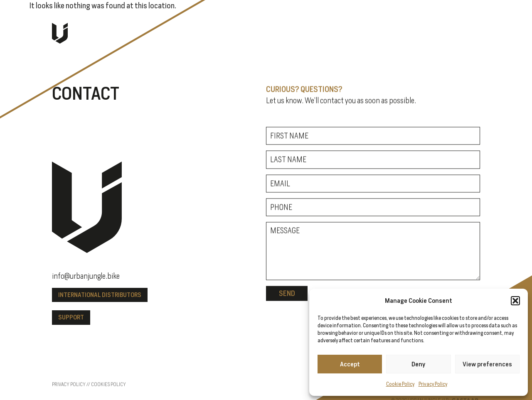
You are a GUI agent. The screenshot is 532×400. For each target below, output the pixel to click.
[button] (515, 301)
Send (287, 295)
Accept (350, 364)
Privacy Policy (433, 384)
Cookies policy (108, 396)
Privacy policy (69, 396)
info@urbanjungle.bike (86, 276)
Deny (418, 364)
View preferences (487, 364)
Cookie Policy (400, 384)
